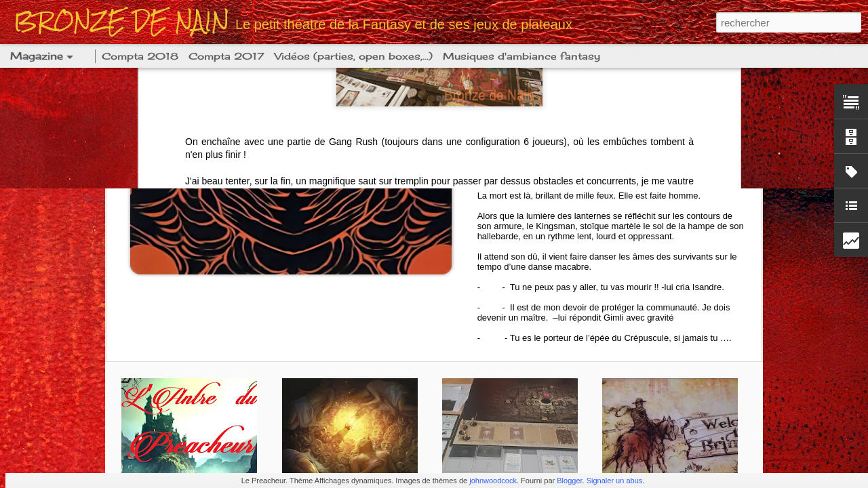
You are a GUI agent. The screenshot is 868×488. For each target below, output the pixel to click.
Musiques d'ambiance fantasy (521, 56)
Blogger (569, 481)
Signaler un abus (615, 481)
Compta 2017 (226, 56)
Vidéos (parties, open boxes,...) (354, 56)
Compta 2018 (140, 56)
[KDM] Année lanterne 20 (599, 107)
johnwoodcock (493, 481)
